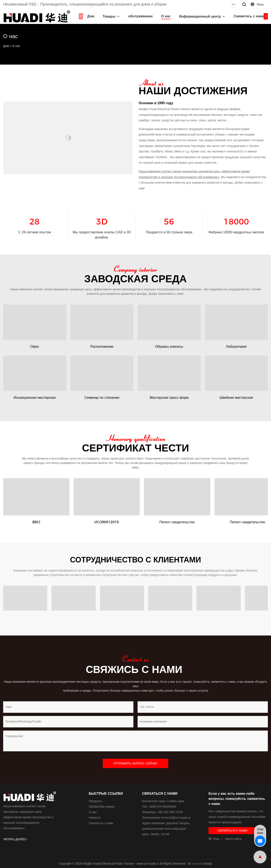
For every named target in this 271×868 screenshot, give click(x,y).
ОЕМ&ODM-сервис (102, 807)
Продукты (95, 801)
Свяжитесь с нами (248, 16)
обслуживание (140, 16)
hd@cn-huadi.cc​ (180, 818)
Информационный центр (199, 16)
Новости (94, 818)
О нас (165, 16)
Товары (108, 16)
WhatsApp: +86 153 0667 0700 (162, 812)
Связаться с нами (101, 823)
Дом (90, 16)
